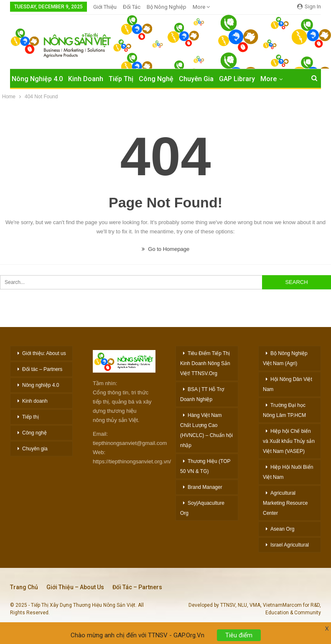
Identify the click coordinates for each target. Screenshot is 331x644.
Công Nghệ (156, 79)
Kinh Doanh (86, 79)
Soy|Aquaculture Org (202, 508)
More (201, 7)
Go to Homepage (166, 249)
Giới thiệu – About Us (75, 587)
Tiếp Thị (121, 79)
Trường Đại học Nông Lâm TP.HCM (284, 410)
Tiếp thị (31, 417)
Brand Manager (205, 487)
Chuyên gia (35, 449)
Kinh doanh (35, 401)
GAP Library (237, 79)
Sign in (309, 6)
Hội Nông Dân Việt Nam (288, 384)
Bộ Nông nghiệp (167, 7)
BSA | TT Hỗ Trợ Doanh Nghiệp (202, 394)
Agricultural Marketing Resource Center (285, 503)
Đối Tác (132, 7)
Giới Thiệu (105, 7)
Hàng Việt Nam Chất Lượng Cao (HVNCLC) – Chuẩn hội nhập (206, 430)
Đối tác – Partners (42, 369)
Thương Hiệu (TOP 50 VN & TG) (205, 466)
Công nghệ (34, 433)
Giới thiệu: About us (44, 353)
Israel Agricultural (290, 545)
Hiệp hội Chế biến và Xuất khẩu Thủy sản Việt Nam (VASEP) (289, 441)
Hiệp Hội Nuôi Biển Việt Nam (288, 472)
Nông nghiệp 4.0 (37, 79)
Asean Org (282, 529)
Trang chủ (24, 587)
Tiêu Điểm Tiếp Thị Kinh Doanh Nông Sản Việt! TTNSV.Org (205, 363)
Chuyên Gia (196, 79)
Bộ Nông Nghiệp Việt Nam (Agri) (285, 358)
